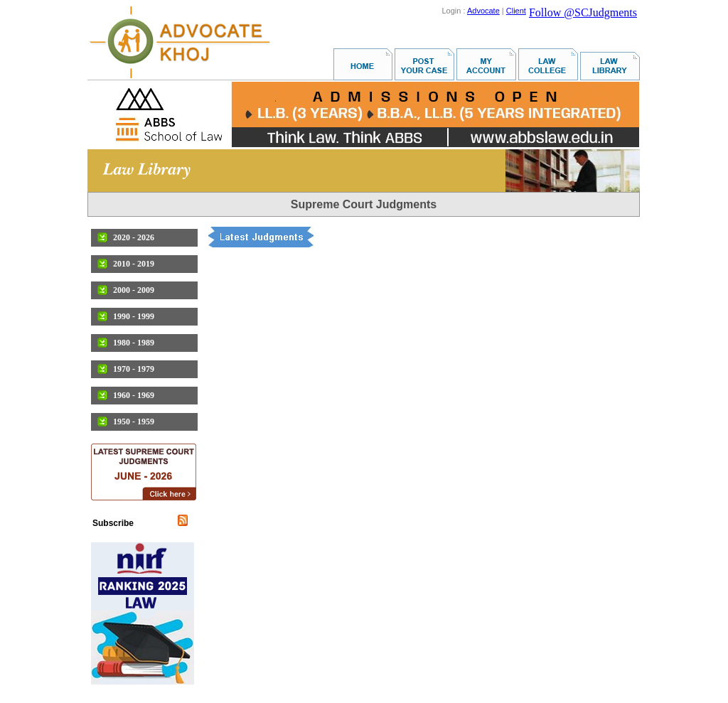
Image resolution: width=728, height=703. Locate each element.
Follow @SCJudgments (583, 12)
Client (516, 11)
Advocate (483, 11)
